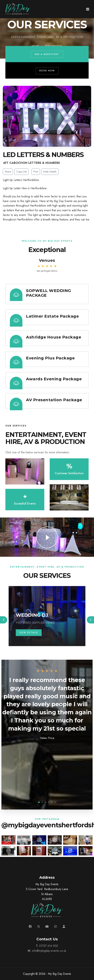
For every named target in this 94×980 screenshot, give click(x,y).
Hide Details (50, 172)
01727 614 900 (49, 946)
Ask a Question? (53, 54)
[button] (39, 802)
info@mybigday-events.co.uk (49, 951)
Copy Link (22, 172)
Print (36, 172)
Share (8, 172)
